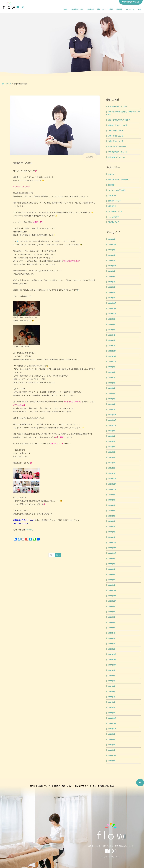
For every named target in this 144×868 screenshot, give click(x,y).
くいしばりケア (114, 217)
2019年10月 (112, 553)
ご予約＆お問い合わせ (106, 786)
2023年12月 (112, 303)
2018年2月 (112, 644)
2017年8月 (112, 676)
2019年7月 (112, 569)
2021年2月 (112, 468)
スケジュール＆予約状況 (117, 190)
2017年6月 (112, 686)
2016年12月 (112, 718)
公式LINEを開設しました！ (118, 107)
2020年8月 (112, 500)
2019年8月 (112, 564)
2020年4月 (112, 521)
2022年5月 (112, 388)
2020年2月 (112, 532)
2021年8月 (112, 436)
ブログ (9, 84)
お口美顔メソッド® (77, 9)
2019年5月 (112, 580)
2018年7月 (112, 617)
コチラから (29, 530)
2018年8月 (112, 612)
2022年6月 (112, 383)
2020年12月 (112, 479)
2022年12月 (112, 351)
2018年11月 (112, 596)
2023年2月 (112, 346)
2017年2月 (112, 708)
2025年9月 (112, 250)
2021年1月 (112, 473)
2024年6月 (112, 277)
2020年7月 (112, 505)
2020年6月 (112, 511)
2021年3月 (112, 463)
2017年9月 (112, 670)
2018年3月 (112, 638)
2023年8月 (112, 324)
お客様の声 (90, 9)
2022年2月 (112, 404)
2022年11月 (112, 356)
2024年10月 (112, 266)
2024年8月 (112, 271)
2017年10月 (112, 665)
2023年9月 (112, 319)
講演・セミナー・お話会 (105, 9)
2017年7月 (112, 681)
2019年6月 (112, 574)
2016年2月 (112, 745)
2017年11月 (112, 660)
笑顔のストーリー (115, 201)
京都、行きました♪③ (116, 131)
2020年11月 (112, 484)
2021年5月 (112, 452)
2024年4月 (112, 282)
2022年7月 (112, 378)
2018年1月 (112, 649)
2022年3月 (112, 399)
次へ (58, 555)
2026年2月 (112, 239)
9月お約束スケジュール (117, 157)
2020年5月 (112, 516)
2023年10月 (112, 314)
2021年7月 (112, 441)
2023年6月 (112, 330)
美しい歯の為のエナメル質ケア (119, 120)
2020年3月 (112, 527)
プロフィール (130, 9)
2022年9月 (112, 367)
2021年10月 (112, 426)
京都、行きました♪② (116, 136)
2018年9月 (112, 606)
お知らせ (111, 174)
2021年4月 (112, 457)
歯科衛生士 (112, 206)
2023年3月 (112, 340)
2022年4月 (112, 394)
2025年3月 (112, 261)
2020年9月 (112, 495)
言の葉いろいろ (114, 222)
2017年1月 (112, 713)
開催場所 (119, 9)
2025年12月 (112, 245)
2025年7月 (112, 255)
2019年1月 (112, 585)
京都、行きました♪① (116, 141)
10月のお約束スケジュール (118, 152)
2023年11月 (112, 308)
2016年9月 (112, 734)
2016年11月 (112, 724)
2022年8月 (112, 372)
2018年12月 (112, 591)
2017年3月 (112, 702)
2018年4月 (112, 633)
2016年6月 (112, 739)
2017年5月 (112, 692)
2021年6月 (112, 447)
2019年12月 (112, 543)
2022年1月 (112, 410)
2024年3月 (112, 287)
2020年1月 (112, 537)
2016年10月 (112, 729)
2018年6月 (112, 622)
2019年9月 (112, 559)
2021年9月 (112, 431)
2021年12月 (112, 415)
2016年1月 (112, 750)
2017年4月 (112, 697)
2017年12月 (112, 654)
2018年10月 (112, 601)
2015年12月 (112, 755)
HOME (65, 9)
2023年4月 (112, 335)
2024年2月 (112, 292)
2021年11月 (112, 420)
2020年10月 (112, 489)
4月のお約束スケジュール (117, 147)
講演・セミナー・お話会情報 (118, 180)
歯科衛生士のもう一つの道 (118, 125)
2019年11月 (112, 548)
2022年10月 (112, 362)
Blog (139, 9)
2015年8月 (112, 761)
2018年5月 (112, 628)
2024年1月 (112, 298)
